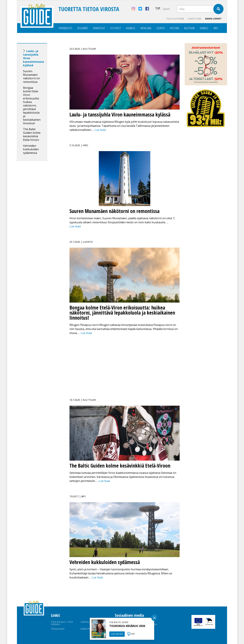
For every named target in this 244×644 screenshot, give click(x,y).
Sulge (154, 618)
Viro (216, 28)
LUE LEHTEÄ (117, 634)
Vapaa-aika (146, 28)
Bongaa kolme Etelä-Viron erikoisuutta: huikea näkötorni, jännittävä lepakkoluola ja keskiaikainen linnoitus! (32, 105)
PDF (133, 634)
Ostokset (116, 28)
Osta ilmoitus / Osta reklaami (62, 623)
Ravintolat (99, 28)
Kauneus (131, 28)
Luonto (161, 28)
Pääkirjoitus (65, 28)
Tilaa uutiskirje (175, 19)
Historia (175, 28)
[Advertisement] (38, 217)
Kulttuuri (189, 28)
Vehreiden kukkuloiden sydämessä (31, 149)
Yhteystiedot (58, 629)
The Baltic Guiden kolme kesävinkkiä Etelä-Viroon (32, 134)
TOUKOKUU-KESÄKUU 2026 (127, 626)
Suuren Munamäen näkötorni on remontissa (31, 76)
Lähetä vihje (194, 19)
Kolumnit (83, 28)
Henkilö (204, 28)
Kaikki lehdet (213, 19)
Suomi (166, 9)
